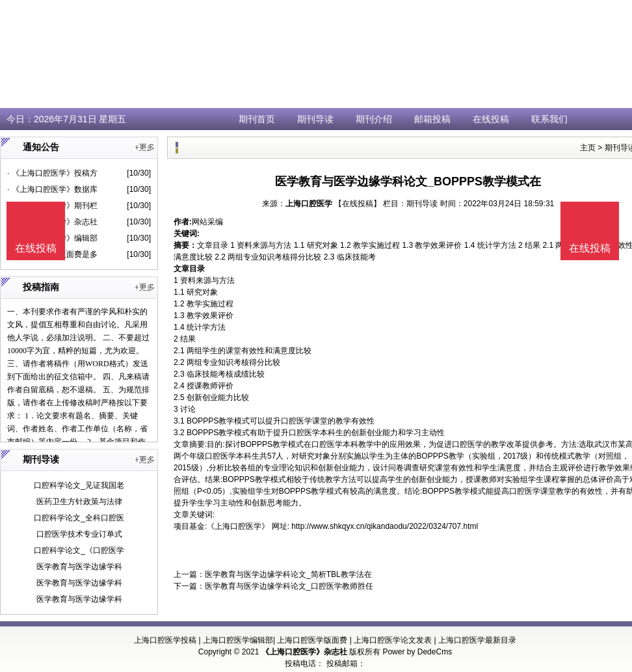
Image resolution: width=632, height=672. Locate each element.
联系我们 (549, 119)
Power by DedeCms (417, 652)
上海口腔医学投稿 (165, 640)
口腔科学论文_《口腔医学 (79, 550)
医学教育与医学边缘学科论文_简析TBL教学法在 (288, 574)
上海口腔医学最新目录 (477, 640)
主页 (588, 148)
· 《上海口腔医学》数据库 (52, 189)
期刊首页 (257, 119)
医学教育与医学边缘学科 (79, 567)
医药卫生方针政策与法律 (79, 502)
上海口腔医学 (309, 204)
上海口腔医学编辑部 (238, 640)
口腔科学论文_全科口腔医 (79, 518)
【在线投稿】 (358, 204)
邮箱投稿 (432, 119)
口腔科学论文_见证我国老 (79, 485)
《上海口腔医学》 (238, 526)
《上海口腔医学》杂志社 (304, 652)
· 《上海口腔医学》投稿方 (52, 173)
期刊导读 (315, 119)
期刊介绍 (374, 119)
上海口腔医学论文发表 (393, 640)
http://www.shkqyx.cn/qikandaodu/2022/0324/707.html (385, 526)
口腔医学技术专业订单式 (79, 534)
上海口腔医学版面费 (312, 640)
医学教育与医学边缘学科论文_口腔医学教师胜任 (289, 586)
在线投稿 (491, 119)
